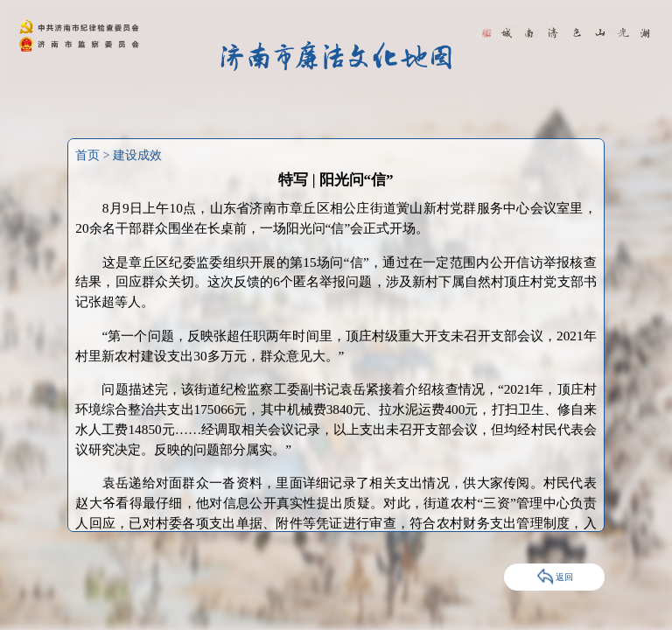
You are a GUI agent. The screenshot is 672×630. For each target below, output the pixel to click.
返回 (554, 577)
